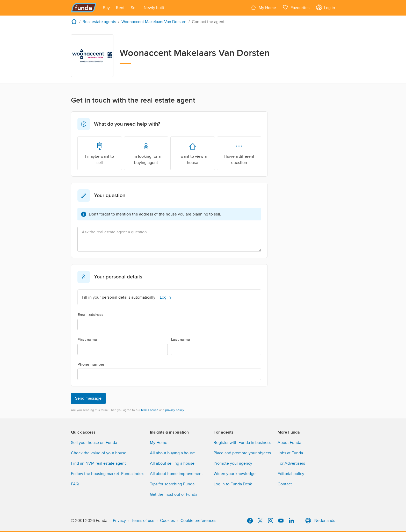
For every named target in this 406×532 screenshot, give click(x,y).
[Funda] (84, 8)
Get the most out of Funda (174, 494)
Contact (285, 484)
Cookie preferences (198, 521)
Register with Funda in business (242, 443)
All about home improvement (176, 474)
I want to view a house (193, 153)
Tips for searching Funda (172, 484)
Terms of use (143, 521)
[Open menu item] (106, 8)
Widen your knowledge (235, 474)
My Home (159, 443)
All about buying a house (172, 453)
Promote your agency (233, 463)
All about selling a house (172, 463)
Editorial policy (291, 474)
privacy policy (175, 410)
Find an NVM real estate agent (98, 463)
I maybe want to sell (100, 153)
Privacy (119, 521)
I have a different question (239, 153)
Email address (90, 315)
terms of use (150, 410)
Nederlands (320, 521)
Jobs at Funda (290, 453)
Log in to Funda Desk (233, 484)
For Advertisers (291, 463)
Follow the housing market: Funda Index (107, 474)
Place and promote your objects (242, 453)
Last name (180, 340)
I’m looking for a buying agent (146, 153)
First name (87, 340)
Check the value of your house (99, 453)
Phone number (91, 364)
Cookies (167, 521)
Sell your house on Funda (94, 443)
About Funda (289, 443)
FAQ (75, 484)
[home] (75, 21)
